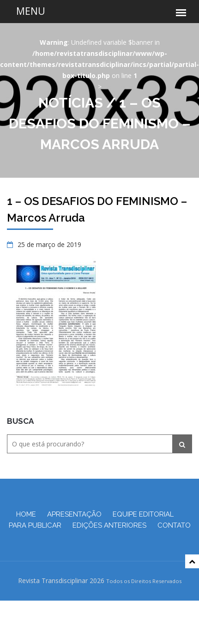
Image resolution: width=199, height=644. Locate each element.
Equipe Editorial (143, 514)
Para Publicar (35, 525)
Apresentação (74, 514)
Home (26, 514)
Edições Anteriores (109, 525)
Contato (174, 525)
